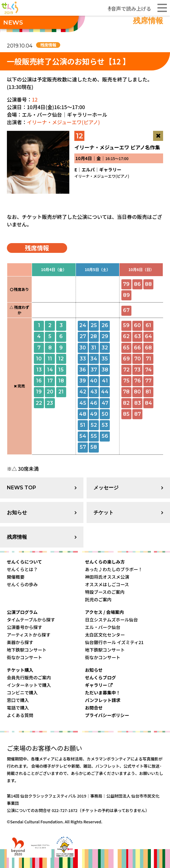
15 (61, 370)
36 (83, 370)
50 (105, 414)
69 (126, 359)
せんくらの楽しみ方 (105, 562)
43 (94, 392)
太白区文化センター (105, 635)
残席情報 (17, 537)
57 (83, 447)
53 (105, 425)
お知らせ (17, 512)
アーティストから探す (29, 635)
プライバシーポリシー (107, 715)
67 (126, 310)
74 (149, 370)
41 (105, 381)
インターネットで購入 (29, 685)
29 (105, 336)
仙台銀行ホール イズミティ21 (114, 642)
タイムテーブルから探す (31, 620)
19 (39, 392)
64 (149, 336)
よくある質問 (20, 715)
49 (94, 414)
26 (105, 325)
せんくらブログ (101, 677)
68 (148, 348)
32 (105, 348)
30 (83, 348)
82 (126, 403)
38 (105, 370)
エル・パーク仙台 (103, 627)
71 (149, 359)
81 (148, 392)
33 (83, 359)
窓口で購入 (18, 700)
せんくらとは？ (22, 569)
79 (126, 284)
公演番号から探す (25, 627)
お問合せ (94, 708)
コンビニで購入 (22, 693)
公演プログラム (22, 612)
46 (94, 403)
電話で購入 (18, 708)
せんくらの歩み (22, 584)
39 (83, 381)
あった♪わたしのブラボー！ (114, 569)
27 (83, 336)
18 (61, 381)
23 (50, 403)
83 (138, 403)
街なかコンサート (25, 657)
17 (50, 381)
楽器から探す (20, 642)
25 (94, 325)
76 (138, 381)
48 (83, 414)
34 (94, 359)
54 (83, 436)
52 (94, 425)
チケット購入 (20, 670)
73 (137, 370)
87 (138, 414)
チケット (104, 512)
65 (126, 348)
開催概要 (16, 577)
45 (83, 403)
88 (148, 284)
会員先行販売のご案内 (29, 677)
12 (35, 99)
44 (105, 392)
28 (94, 336)
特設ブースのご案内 (105, 592)
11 (50, 359)
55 (94, 436)
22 (39, 403)
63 (138, 336)
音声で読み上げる (130, 8)
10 (39, 359)
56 (105, 436)
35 (105, 359)
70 (138, 359)
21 (61, 392)
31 (94, 348)
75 (126, 381)
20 (50, 392)
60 (137, 325)
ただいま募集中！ (103, 693)
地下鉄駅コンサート (27, 650)
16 (39, 381)
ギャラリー (99, 685)
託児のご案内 (98, 599)
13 (39, 370)
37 (94, 370)
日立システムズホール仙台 (112, 620)
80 (137, 392)
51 (83, 425)
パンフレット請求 (103, 700)
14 (50, 370)
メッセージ (106, 488)
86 (137, 284)
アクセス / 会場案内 (104, 612)
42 (83, 392)
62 (126, 336)
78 (126, 392)
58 (94, 447)
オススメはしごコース (107, 584)
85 (126, 414)
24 (83, 325)
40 (94, 381)
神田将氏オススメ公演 (107, 577)
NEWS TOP (21, 488)
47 (105, 403)
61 (148, 325)
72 (126, 370)
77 (148, 381)
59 (126, 325)
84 (149, 403)
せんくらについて (24, 562)
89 (126, 295)
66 (137, 348)
